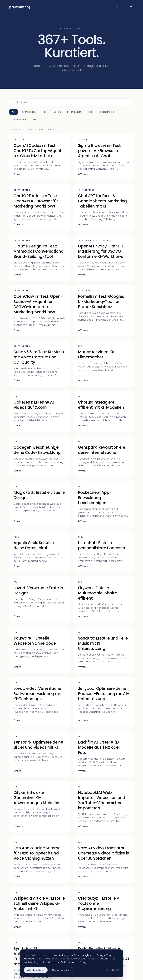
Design (57, 112)
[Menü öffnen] (131, 7)
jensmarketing (20, 7)
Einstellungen (112, 970)
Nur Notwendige (61, 970)
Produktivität (74, 112)
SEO (35, 120)
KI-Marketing (29, 112)
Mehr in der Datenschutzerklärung (67, 962)
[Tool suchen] (71, 102)
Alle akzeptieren (36, 970)
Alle (14, 112)
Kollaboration (19, 120)
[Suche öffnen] (118, 7)
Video (91, 112)
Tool (45, 112)
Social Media (107, 112)
